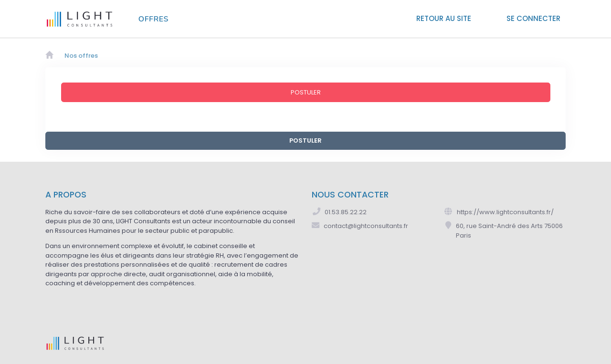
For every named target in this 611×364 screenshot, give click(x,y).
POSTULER (305, 140)
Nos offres (81, 56)
